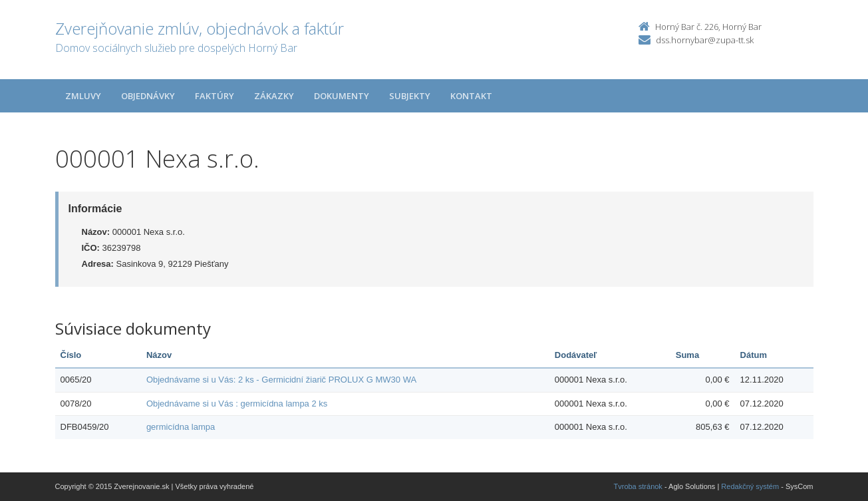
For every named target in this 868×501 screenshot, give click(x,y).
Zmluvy (83, 96)
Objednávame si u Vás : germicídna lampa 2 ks (237, 404)
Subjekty (410, 96)
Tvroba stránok (638, 486)
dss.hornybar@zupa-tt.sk (705, 40)
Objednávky (148, 96)
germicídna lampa (181, 427)
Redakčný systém (750, 486)
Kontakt (471, 96)
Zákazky (274, 96)
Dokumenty (342, 96)
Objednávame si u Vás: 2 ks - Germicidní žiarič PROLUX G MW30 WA (281, 380)
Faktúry (215, 96)
